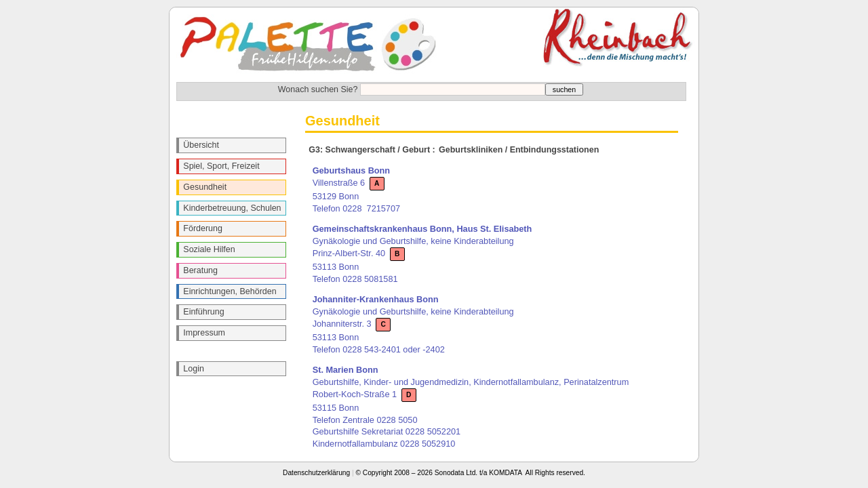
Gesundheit (205, 187)
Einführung (203, 312)
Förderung (203, 228)
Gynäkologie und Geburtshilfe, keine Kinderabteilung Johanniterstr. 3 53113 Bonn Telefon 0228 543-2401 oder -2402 (413, 324)
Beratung (200, 270)
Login (194, 369)
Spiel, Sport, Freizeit (221, 166)
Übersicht (201, 145)
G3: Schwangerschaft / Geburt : (372, 150)
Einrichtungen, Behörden (230, 291)
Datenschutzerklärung (316, 473)
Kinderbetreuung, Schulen (232, 208)
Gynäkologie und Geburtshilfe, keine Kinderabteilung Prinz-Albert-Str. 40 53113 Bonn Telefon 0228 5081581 (422, 253)
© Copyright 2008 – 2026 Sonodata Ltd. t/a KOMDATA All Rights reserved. (471, 473)
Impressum (204, 333)
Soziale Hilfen (209, 249)
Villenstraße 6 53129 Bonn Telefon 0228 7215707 (356, 189)
